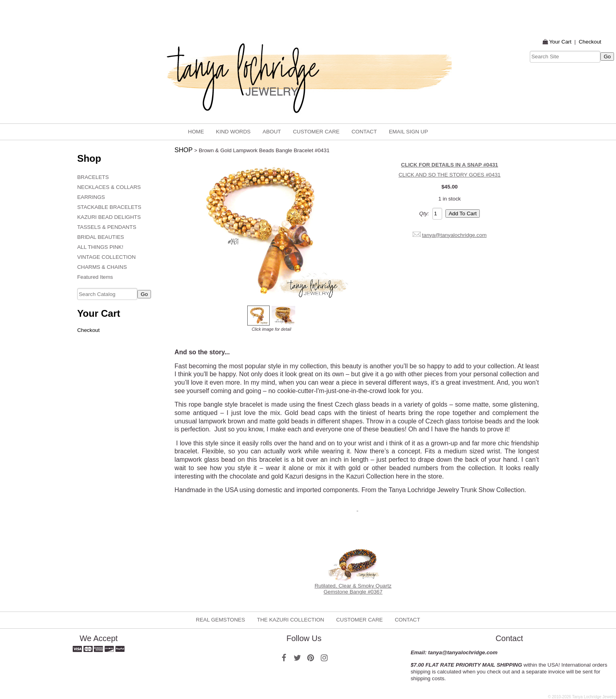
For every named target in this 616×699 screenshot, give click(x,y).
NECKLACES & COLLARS (109, 187)
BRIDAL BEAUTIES (100, 237)
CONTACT (364, 132)
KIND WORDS (233, 132)
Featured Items (95, 277)
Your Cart (560, 42)
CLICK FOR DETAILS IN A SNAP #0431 (450, 165)
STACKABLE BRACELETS (109, 207)
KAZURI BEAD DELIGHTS (109, 217)
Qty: (424, 213)
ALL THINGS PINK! (100, 247)
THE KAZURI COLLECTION (290, 620)
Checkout (590, 42)
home (196, 132)
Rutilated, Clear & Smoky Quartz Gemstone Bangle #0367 (353, 589)
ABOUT (272, 132)
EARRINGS (91, 197)
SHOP (184, 150)
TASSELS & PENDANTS (107, 227)
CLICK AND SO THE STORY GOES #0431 (450, 175)
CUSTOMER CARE (316, 132)
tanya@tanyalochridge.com (454, 235)
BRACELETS (93, 177)
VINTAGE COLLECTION (106, 257)
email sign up (408, 132)
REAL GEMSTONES (220, 620)
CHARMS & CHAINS (102, 267)
